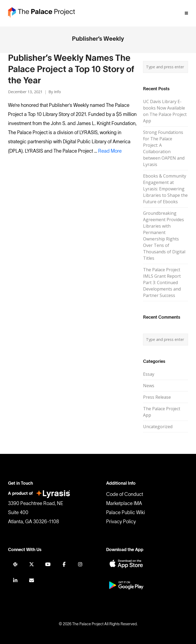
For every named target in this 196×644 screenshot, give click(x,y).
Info (57, 92)
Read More (110, 151)
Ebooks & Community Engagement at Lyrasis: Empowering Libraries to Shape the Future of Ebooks (165, 189)
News (149, 386)
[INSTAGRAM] (80, 564)
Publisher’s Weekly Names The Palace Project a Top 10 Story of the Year (71, 70)
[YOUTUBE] (48, 564)
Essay (149, 374)
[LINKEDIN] (15, 580)
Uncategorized (158, 427)
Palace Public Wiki (126, 513)
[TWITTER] (32, 564)
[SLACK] (15, 564)
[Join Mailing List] (32, 580)
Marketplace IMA (124, 504)
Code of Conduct (125, 495)
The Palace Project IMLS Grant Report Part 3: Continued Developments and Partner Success (162, 283)
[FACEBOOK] (64, 564)
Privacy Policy (121, 522)
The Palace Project (88, 624)
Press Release (157, 397)
